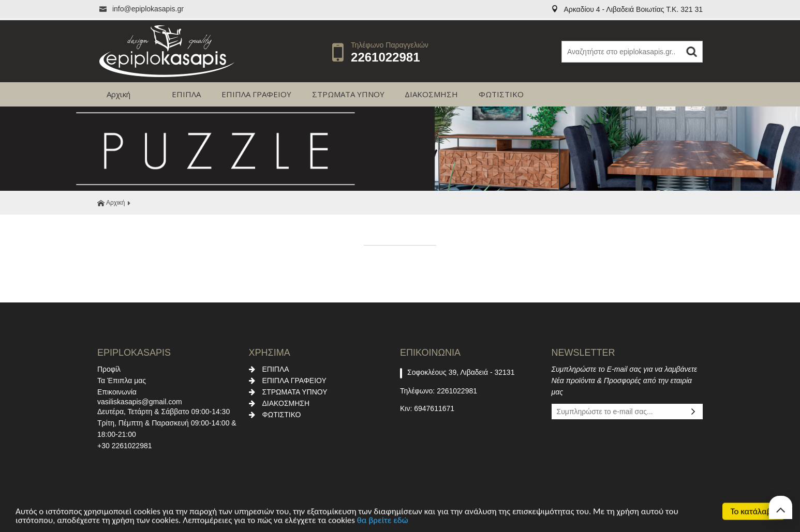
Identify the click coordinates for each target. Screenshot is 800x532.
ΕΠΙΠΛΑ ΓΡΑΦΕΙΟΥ (256, 94)
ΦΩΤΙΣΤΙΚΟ (501, 94)
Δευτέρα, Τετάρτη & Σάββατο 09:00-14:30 (164, 412)
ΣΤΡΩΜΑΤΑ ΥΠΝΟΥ (348, 94)
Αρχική (118, 94)
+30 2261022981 (125, 446)
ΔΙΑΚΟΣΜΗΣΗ (431, 94)
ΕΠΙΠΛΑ (186, 94)
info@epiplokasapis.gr (140, 9)
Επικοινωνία (117, 392)
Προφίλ (109, 369)
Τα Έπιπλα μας (122, 381)
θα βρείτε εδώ (383, 522)
